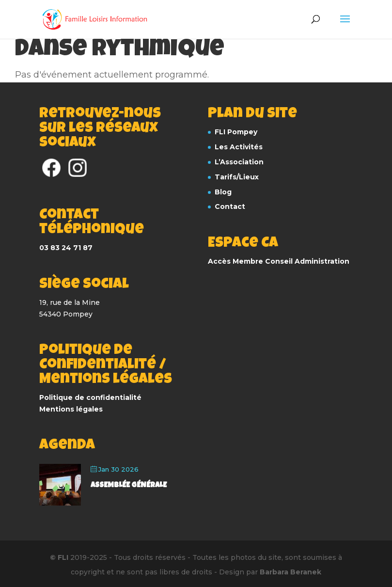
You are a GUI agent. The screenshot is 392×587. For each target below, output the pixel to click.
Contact (230, 206)
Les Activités (239, 147)
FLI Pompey (236, 132)
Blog (223, 192)
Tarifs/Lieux (237, 177)
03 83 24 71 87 (66, 248)
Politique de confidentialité (90, 397)
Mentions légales (71, 409)
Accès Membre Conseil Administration (279, 261)
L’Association (239, 162)
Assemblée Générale (129, 485)
